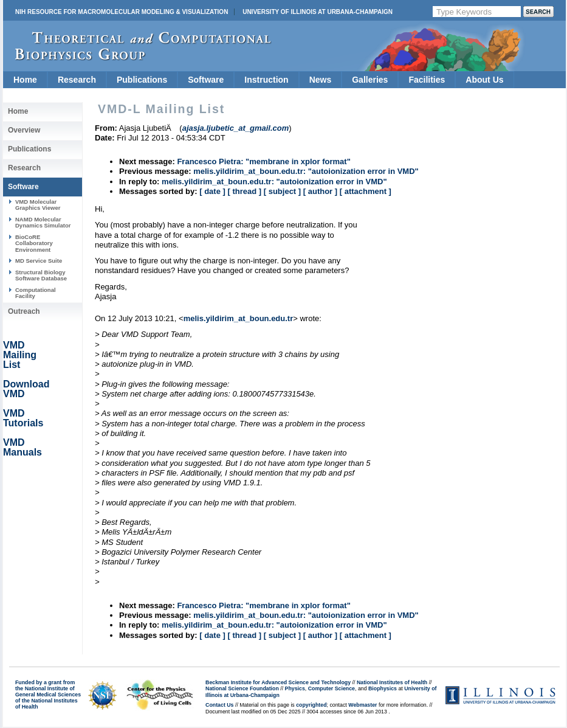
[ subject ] (282, 191)
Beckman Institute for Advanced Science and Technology (278, 682)
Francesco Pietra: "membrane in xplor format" (263, 161)
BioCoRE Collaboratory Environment (34, 243)
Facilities (427, 80)
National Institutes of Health (392, 682)
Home (25, 80)
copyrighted (311, 705)
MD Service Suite (39, 261)
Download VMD (26, 389)
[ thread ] (244, 191)
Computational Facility (36, 293)
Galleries (370, 80)
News (321, 80)
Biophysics (383, 688)
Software (206, 80)
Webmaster (363, 705)
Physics (295, 688)
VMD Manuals (22, 447)
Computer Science (332, 688)
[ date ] (212, 191)
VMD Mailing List (20, 355)
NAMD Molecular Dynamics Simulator (43, 222)
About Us (484, 80)
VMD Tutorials (23, 418)
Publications (142, 80)
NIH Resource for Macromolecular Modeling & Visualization (122, 12)
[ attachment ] (366, 191)
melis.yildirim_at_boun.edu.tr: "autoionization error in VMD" (306, 171)
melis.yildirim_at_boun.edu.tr (239, 318)
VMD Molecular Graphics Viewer (38, 205)
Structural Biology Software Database (41, 275)
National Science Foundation (242, 688)
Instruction (266, 80)
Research (77, 80)
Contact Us (219, 705)
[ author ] (320, 191)
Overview (24, 130)
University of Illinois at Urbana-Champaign (318, 12)
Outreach (24, 311)
